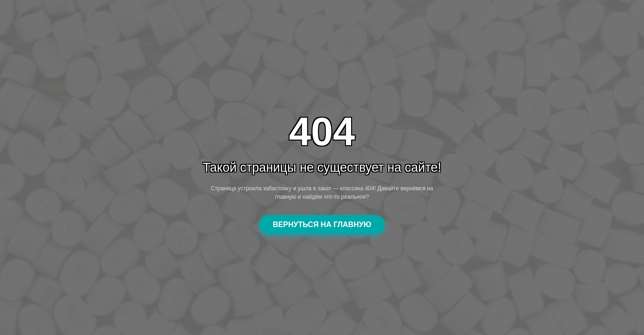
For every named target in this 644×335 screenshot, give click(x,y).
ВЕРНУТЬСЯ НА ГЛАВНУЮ (322, 224)
